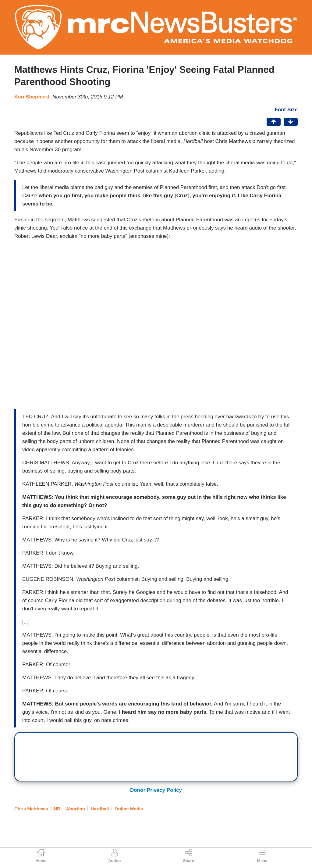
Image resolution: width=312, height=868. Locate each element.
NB (57, 809)
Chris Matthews (31, 809)
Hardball (100, 809)
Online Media (129, 809)
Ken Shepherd (32, 97)
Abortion (76, 809)
